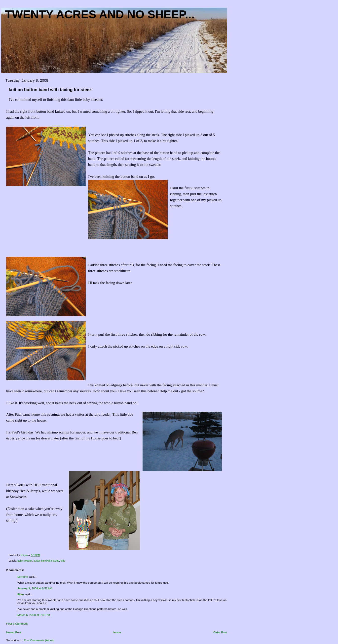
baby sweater (25, 561)
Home (117, 632)
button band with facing (46, 561)
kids (63, 561)
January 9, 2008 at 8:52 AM (35, 588)
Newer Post (14, 632)
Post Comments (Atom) (39, 640)
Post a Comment (17, 624)
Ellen (21, 594)
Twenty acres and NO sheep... (100, 14)
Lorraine (23, 577)
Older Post (220, 632)
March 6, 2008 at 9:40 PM (34, 615)
